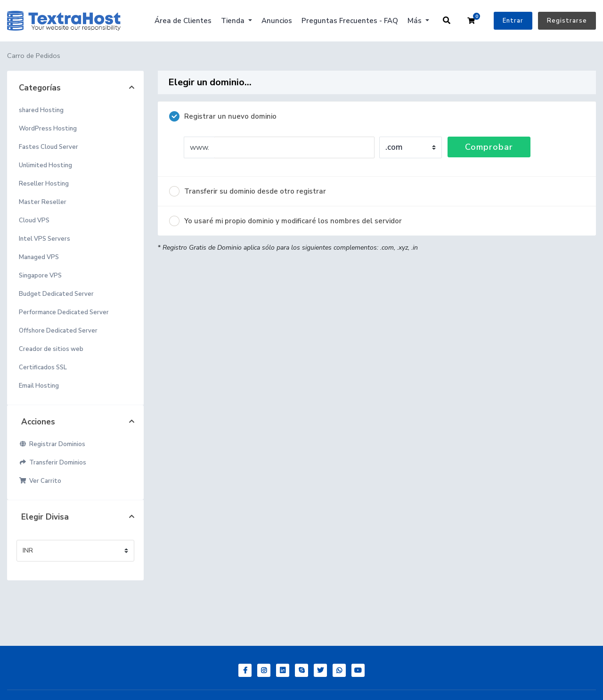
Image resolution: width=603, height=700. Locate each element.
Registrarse (567, 21)
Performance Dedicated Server (64, 312)
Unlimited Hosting (45, 165)
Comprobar (489, 147)
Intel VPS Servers (45, 239)
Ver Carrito (40, 481)
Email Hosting (39, 386)
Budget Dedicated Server (56, 294)
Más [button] (416, 21)
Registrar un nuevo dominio (223, 116)
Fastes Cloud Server (49, 147)
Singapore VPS (40, 276)
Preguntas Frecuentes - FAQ (350, 21)
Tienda (234, 21)
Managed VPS (39, 257)
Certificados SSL (43, 367)
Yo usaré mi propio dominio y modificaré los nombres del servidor (285, 221)
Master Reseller (43, 202)
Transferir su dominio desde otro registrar (248, 191)
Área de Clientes (183, 21)
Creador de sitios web (51, 349)
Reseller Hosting (44, 184)
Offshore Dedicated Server (58, 331)
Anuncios (277, 21)
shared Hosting (41, 110)
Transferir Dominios (53, 463)
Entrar (513, 21)
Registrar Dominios (52, 444)
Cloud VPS (34, 220)
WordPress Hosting (48, 129)
